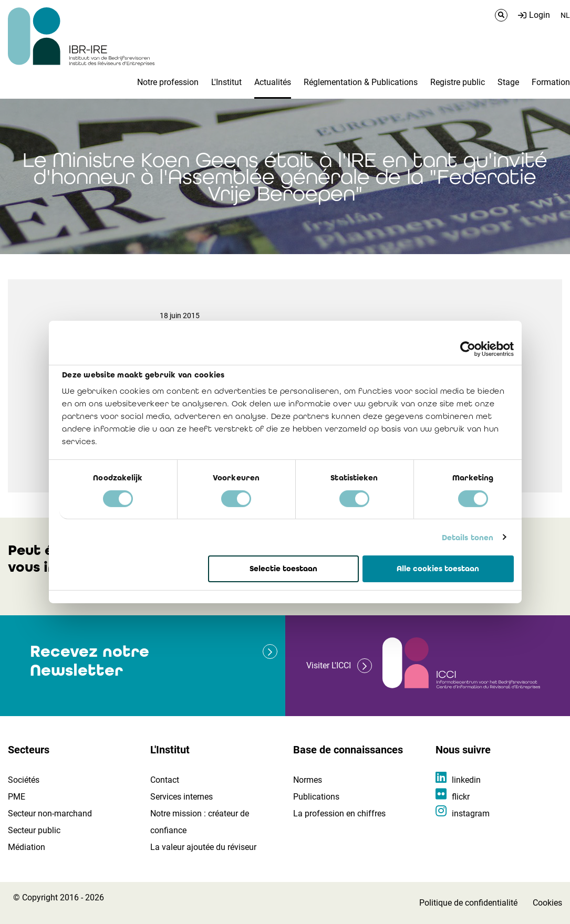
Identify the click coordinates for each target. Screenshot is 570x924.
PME (17, 797)
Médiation (27, 847)
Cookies (547, 903)
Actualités (273, 82)
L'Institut (226, 82)
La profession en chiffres (339, 813)
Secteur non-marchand (50, 813)
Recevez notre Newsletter (90, 661)
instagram (471, 813)
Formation (551, 82)
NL (565, 15)
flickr (461, 797)
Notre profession (168, 82)
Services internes (182, 797)
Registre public (458, 82)
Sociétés (24, 780)
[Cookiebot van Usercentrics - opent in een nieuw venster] (468, 349)
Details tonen (468, 537)
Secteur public (34, 830)
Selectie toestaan (283, 569)
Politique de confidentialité (468, 903)
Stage (508, 82)
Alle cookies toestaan (438, 569)
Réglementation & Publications (361, 82)
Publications (316, 797)
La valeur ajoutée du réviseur (203, 847)
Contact (165, 780)
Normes (308, 780)
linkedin (466, 780)
